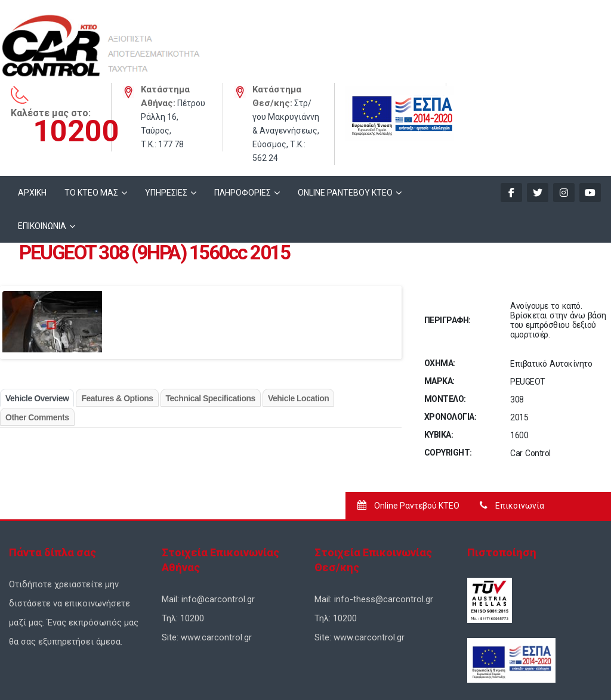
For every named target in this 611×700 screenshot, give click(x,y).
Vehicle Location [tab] (298, 329)
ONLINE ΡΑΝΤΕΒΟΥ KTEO (345, 123)
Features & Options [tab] (117, 329)
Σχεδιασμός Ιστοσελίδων (218, 671)
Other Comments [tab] (37, 348)
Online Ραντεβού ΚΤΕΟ (408, 436)
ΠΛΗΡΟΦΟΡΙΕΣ (243, 123)
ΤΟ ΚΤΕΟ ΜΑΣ (91, 123)
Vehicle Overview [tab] (37, 329)
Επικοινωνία (512, 436)
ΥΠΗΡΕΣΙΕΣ (166, 123)
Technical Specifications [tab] (211, 329)
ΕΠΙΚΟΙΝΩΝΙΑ (42, 156)
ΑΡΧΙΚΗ (32, 123)
